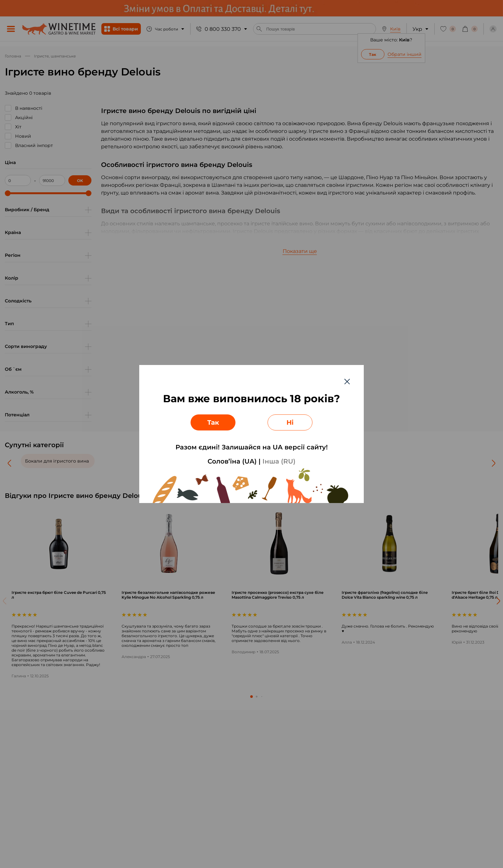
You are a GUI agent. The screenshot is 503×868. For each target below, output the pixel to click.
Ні (290, 422)
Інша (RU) (279, 461)
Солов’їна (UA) (232, 461)
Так (213, 422)
